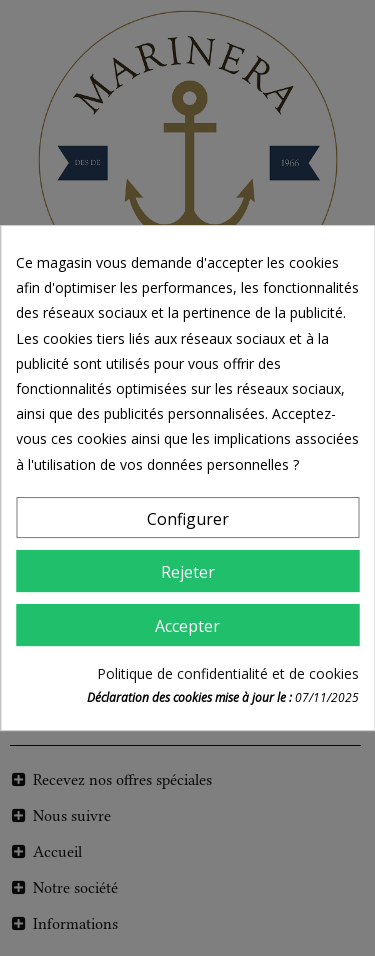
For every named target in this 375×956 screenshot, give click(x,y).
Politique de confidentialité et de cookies (228, 673)
